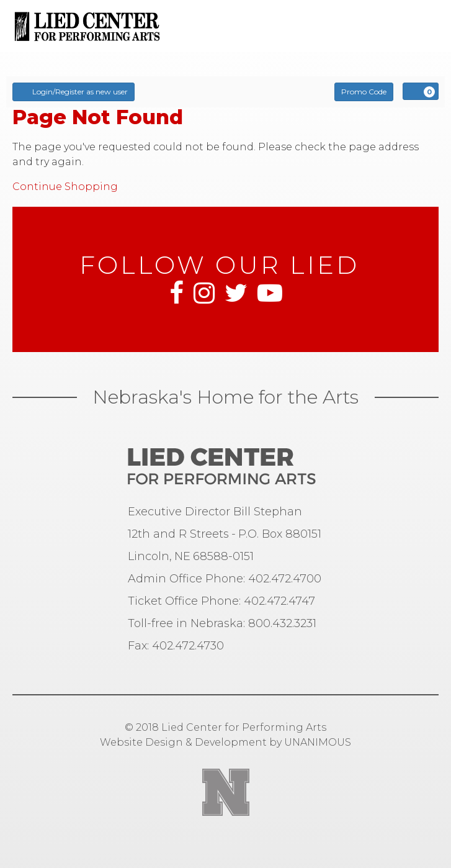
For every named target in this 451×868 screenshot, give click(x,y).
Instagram (204, 293)
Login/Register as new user (74, 91)
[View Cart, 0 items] (421, 91)
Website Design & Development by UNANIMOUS (225, 742)
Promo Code (364, 92)
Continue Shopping (65, 187)
